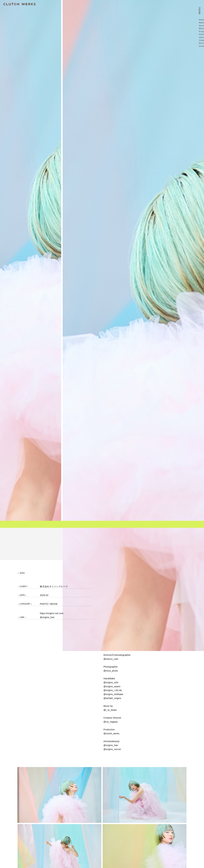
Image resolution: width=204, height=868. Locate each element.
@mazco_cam (111, 659)
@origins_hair (47, 617)
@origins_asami (112, 687)
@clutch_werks (111, 734)
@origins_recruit (112, 749)
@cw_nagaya (111, 722)
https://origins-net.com (52, 613)
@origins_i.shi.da (113, 690)
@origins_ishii (111, 683)
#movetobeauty (111, 741)
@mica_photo (111, 671)
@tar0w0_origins (112, 698)
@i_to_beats (110, 710)
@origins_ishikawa (113, 694)
